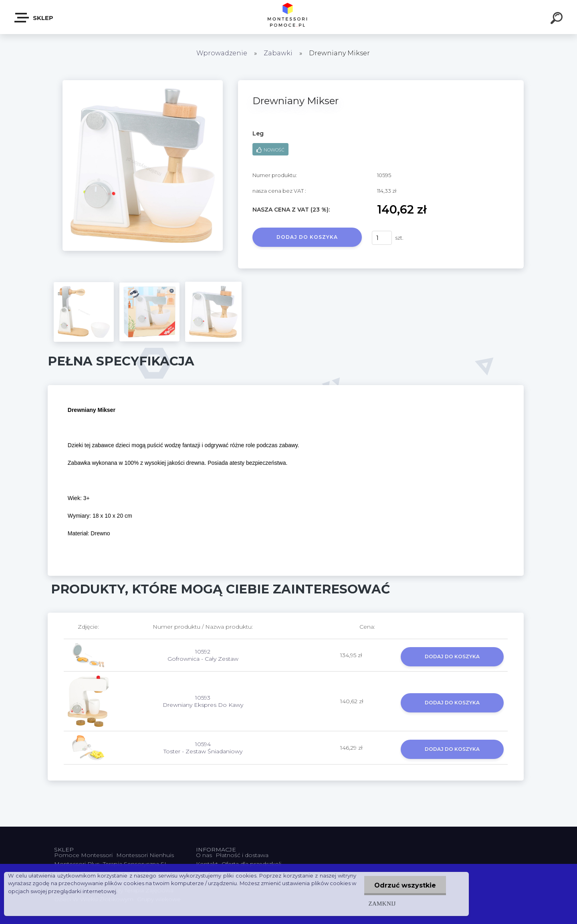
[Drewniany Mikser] (143, 83)
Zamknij (382, 903)
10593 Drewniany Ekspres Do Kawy (203, 701)
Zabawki (279, 53)
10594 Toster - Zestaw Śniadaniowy (203, 748)
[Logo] (289, 17)
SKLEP (34, 18)
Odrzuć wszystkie (405, 885)
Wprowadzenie (222, 53)
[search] (558, 19)
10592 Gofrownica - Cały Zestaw (203, 655)
